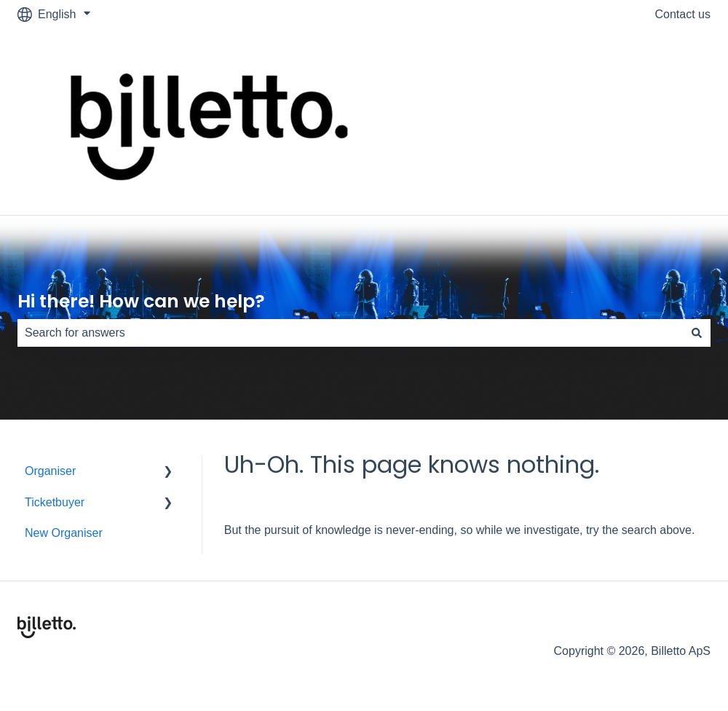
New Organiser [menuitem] (64, 533)
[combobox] (350, 333)
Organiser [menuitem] (50, 471)
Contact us (683, 14)
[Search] (697, 333)
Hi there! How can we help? (141, 301)
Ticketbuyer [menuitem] (55, 502)
